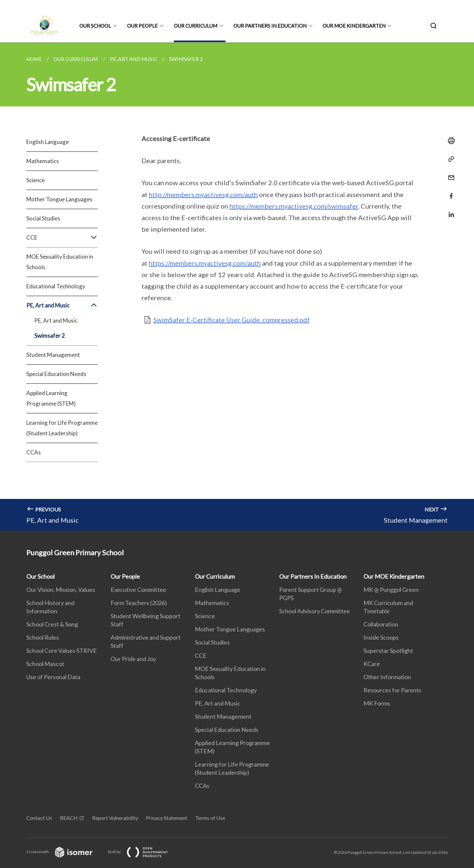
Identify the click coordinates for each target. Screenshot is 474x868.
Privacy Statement (167, 818)
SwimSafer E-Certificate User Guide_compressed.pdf (232, 320)
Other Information (387, 677)
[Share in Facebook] (449, 192)
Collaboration (381, 624)
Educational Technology (56, 286)
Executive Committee (138, 590)
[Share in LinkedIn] (449, 210)
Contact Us (39, 818)
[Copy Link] (449, 159)
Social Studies (43, 218)
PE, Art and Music (62, 305)
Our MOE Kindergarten (354, 26)
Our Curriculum (196, 26)
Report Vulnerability (115, 818)
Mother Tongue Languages (59, 199)
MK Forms (377, 703)
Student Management (53, 355)
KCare (372, 664)
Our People (142, 26)
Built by (143, 852)
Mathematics (43, 161)
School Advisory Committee (315, 611)
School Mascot (45, 664)
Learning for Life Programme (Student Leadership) (62, 428)
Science (36, 180)
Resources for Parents (392, 690)
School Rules (43, 637)
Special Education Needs (56, 374)
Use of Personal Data (53, 677)
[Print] (449, 141)
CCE (62, 238)
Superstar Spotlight (388, 651)
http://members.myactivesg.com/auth (203, 194)
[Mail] (449, 174)
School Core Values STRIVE (62, 651)
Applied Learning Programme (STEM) (51, 398)
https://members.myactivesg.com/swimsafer (294, 206)
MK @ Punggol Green (391, 590)
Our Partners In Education (270, 26)
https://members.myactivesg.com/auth (205, 263)
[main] (237, 287)
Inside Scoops (381, 637)
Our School (95, 26)
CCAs (34, 452)
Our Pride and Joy (133, 659)
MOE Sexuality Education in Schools (60, 262)
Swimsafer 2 (50, 336)
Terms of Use (210, 818)
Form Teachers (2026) (139, 603)
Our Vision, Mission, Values (61, 590)
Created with (65, 852)
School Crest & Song (52, 624)
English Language (48, 142)
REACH (69, 818)
